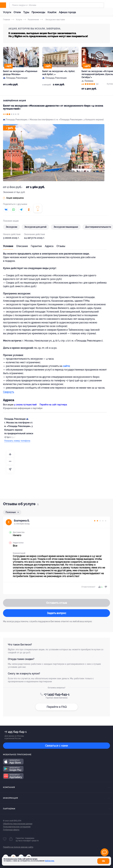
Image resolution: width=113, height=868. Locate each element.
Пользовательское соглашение (17, 827)
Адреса (49, 246)
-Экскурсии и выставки (52, 20)
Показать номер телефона (17, 441)
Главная (6, 20)
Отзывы (61, 246)
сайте (66, 366)
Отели (17, 12)
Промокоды (38, 12)
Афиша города (67, 12)
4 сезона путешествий (25, 405)
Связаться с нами (56, 746)
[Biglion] (6, 5)
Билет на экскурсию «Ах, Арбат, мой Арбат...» (59, 73)
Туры (26, 12)
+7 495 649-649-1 (16, 732)
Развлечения (31, 20)
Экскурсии (11, 227)
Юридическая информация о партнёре (23, 408)
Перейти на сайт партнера (53, 405)
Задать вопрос (57, 613)
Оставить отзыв (57, 603)
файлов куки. (50, 861)
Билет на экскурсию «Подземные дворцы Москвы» (20, 73)
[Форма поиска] (57, 5)
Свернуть (9, 392)
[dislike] (105, 587)
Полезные (11, 512)
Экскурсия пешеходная (66, 227)
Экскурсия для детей (35, 227)
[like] (100, 587)
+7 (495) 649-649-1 (57, 694)
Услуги (7, 12)
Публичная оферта (11, 830)
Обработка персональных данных (18, 824)
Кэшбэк (52, 12)
